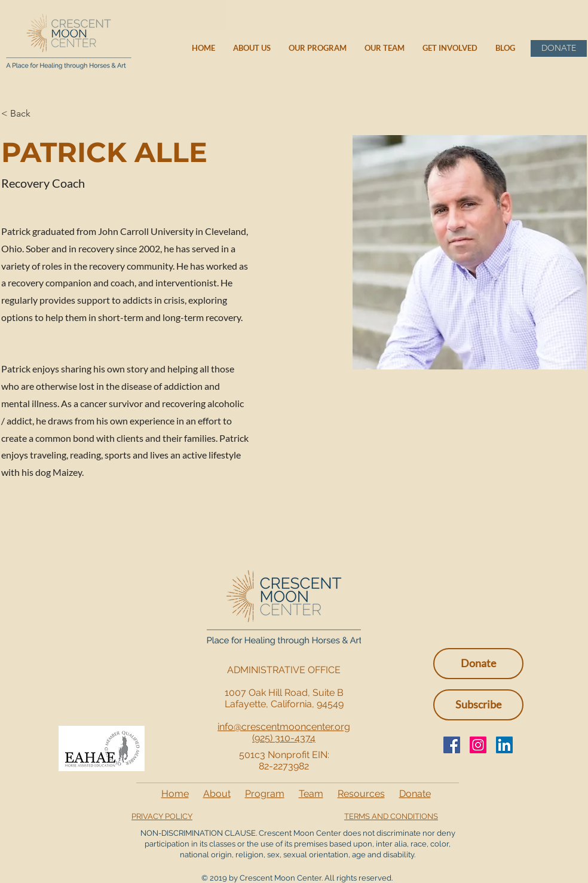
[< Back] (25, 114)
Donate (415, 794)
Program (265, 794)
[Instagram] (478, 745)
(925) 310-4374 (284, 738)
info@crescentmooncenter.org (284, 727)
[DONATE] (559, 48)
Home (175, 794)
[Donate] (478, 664)
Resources (361, 794)
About (217, 794)
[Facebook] (452, 745)
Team (311, 794)
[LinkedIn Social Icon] (504, 745)
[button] (478, 705)
